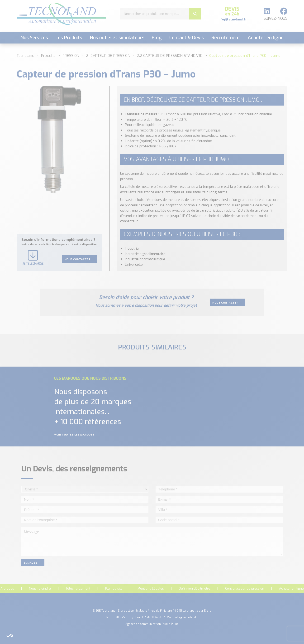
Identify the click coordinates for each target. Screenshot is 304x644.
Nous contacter (80, 259)
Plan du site (114, 588)
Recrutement (226, 38)
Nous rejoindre (40, 588)
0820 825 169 (121, 617)
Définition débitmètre (195, 588)
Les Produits (69, 38)
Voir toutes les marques (77, 435)
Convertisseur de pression (245, 588)
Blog (157, 38)
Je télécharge (33, 258)
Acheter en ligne (266, 38)
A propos (7, 588)
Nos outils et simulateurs (117, 38)
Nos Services (34, 38)
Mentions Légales (151, 588)
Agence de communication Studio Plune (152, 624)
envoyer (33, 563)
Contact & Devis (187, 38)
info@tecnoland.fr (187, 617)
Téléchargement (78, 588)
